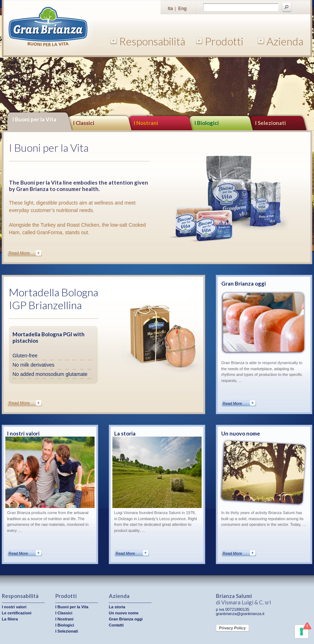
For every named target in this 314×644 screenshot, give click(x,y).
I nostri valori (23, 433)
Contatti (116, 625)
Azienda (285, 41)
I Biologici (207, 123)
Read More (19, 253)
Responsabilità (152, 41)
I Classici (84, 123)
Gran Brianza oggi (244, 283)
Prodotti (224, 41)
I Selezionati (67, 631)
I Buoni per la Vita (34, 119)
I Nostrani (146, 123)
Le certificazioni (17, 613)
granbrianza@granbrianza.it (240, 614)
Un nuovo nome (241, 433)
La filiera (10, 619)
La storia (125, 433)
